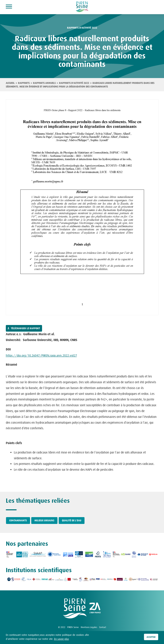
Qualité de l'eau (72, 521)
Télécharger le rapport (25, 328)
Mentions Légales (89, 627)
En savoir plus (61, 639)
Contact (103, 627)
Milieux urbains (44, 521)
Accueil (10, 83)
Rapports (24, 83)
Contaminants (18, 521)
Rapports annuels (44, 83)
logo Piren (75, 608)
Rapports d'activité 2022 (82, 28)
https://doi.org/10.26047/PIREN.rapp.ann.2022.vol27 (41, 355)
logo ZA (95, 608)
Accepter (151, 637)
